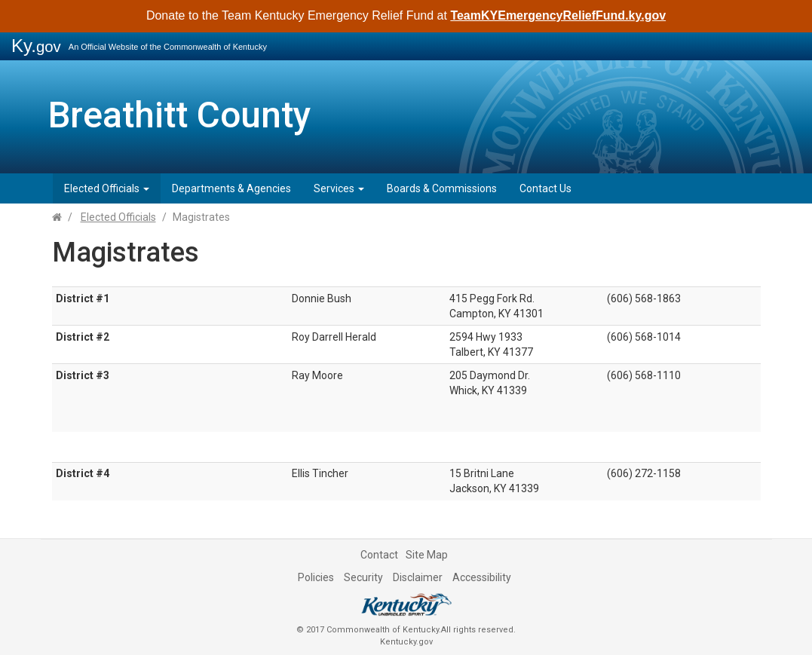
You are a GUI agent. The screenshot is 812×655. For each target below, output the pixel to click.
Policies (316, 577)
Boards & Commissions (442, 188)
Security (363, 577)
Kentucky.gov (406, 642)
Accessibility (482, 577)
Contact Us (545, 188)
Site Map (427, 555)
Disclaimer (418, 577)
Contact (379, 555)
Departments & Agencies (231, 188)
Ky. (36, 46)
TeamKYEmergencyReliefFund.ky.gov (558, 15)
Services (339, 188)
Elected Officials (107, 188)
